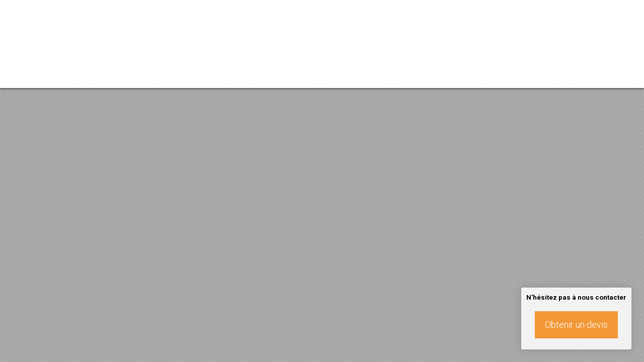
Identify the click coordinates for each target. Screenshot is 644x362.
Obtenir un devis (576, 325)
